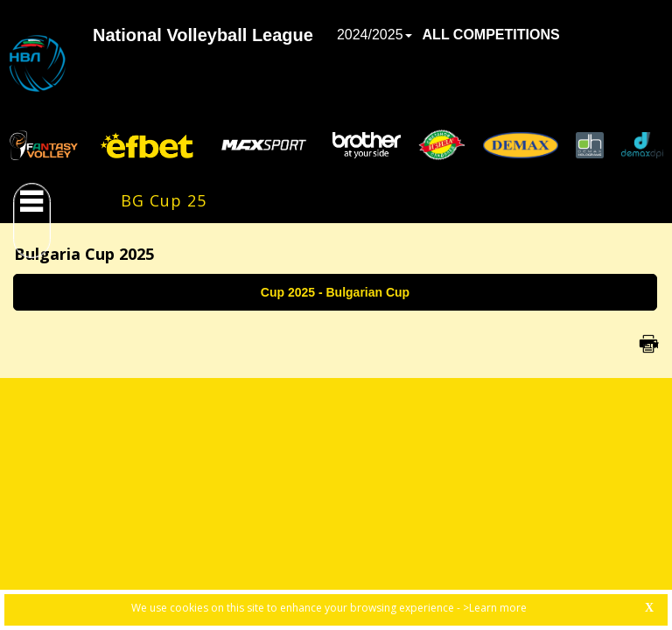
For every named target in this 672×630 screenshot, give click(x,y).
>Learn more (495, 608)
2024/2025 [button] (374, 35)
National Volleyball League (203, 35)
